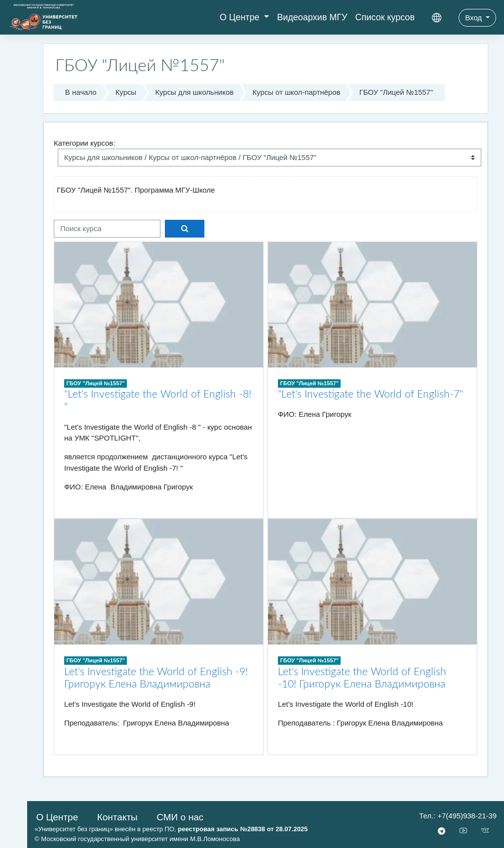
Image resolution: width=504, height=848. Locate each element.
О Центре (241, 17)
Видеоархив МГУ (312, 17)
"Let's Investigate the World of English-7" (370, 394)
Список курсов (385, 17)
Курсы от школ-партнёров (296, 92)
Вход (474, 18)
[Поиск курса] (107, 229)
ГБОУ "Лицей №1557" (396, 92)
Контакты (117, 817)
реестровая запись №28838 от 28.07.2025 (243, 829)
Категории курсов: (84, 143)
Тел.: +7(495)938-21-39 (458, 816)
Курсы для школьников (194, 92)
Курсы (126, 92)
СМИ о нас (180, 817)
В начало (81, 92)
